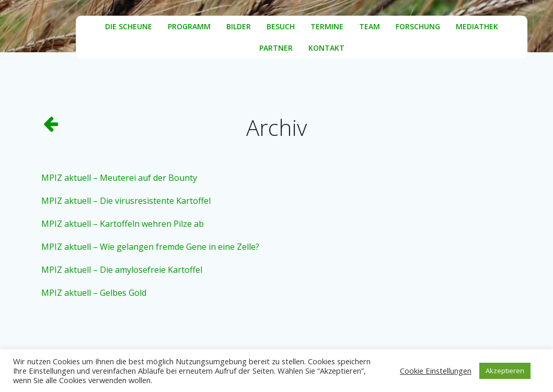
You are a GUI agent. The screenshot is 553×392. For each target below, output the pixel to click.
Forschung (418, 26)
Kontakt (326, 48)
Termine (327, 26)
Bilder (239, 26)
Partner (276, 48)
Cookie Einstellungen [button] (436, 371)
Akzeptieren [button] (505, 371)
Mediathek (477, 26)
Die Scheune (129, 26)
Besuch (281, 26)
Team (370, 26)
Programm (189, 26)
